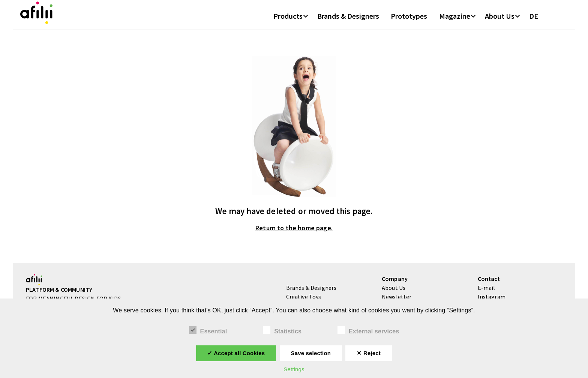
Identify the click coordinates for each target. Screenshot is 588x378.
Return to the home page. (294, 237)
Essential (208, 330)
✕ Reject (368, 353)
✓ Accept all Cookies (236, 353)
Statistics (282, 330)
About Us (500, 22)
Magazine (455, 22)
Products (288, 22)
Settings (294, 369)
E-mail (487, 296)
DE (534, 22)
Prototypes (409, 22)
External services (368, 330)
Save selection (311, 353)
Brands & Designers (348, 22)
